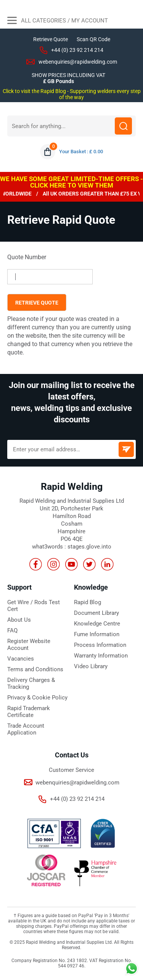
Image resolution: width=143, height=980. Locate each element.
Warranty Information (101, 656)
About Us (19, 620)
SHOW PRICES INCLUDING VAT (68, 75)
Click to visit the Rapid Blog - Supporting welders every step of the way (72, 94)
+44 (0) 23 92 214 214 (77, 50)
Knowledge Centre (97, 624)
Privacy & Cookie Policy (37, 698)
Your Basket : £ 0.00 (81, 152)
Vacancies (21, 659)
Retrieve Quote (51, 39)
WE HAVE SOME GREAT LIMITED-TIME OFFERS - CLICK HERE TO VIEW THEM (71, 182)
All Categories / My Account (58, 21)
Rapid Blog (88, 602)
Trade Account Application (26, 729)
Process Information (100, 645)
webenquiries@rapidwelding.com (78, 62)
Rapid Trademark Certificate (29, 712)
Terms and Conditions (35, 669)
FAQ (12, 630)
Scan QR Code (93, 39)
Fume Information (97, 634)
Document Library (96, 613)
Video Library (91, 666)
